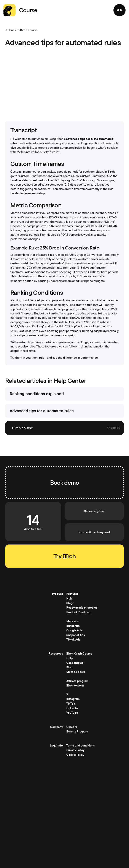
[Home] (10, 10)
